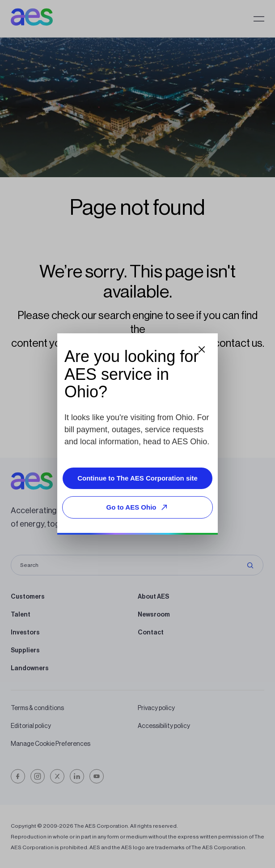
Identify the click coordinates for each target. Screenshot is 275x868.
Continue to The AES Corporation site (137, 478)
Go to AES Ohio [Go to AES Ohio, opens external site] (139, 507)
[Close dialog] (202, 349)
